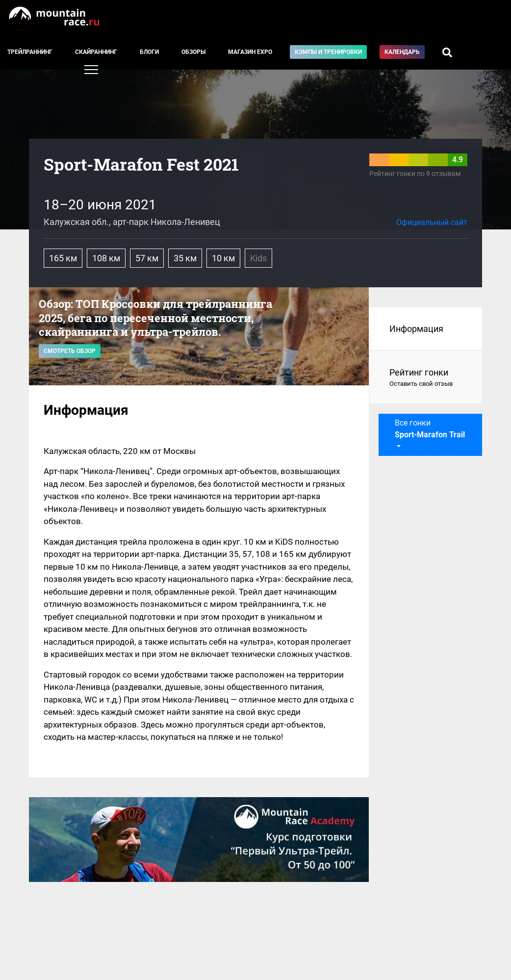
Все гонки (430, 429)
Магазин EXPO (250, 52)
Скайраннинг (96, 52)
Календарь (402, 52)
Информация (416, 329)
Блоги (149, 52)
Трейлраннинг (30, 52)
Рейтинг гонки (426, 378)
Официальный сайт (432, 222)
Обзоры (193, 52)
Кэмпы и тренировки (328, 52)
